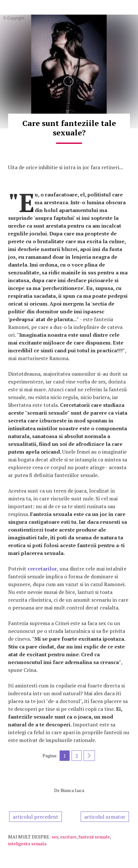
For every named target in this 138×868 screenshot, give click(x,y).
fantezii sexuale (94, 837)
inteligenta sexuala (27, 843)
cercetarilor (42, 569)
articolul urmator (105, 817)
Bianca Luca (72, 790)
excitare (68, 837)
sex (55, 837)
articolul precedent (35, 817)
